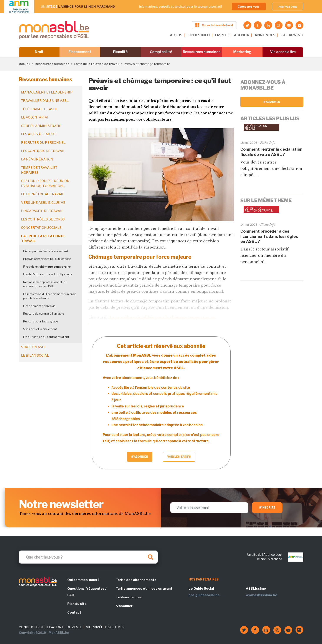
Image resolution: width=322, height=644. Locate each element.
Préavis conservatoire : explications (47, 259)
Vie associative (283, 52)
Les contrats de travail (43, 151)
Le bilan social (35, 355)
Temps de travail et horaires (39, 170)
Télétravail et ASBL (39, 109)
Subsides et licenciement (40, 329)
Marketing (242, 52)
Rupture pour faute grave (41, 321)
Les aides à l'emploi (39, 134)
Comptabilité (161, 52)
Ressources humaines (201, 52)
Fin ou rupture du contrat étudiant (46, 337)
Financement (80, 52)
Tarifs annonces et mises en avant (144, 589)
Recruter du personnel (43, 143)
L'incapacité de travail (42, 211)
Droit (39, 52)
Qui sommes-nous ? (83, 580)
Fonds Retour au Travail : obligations (48, 274)
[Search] (88, 557)
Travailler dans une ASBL (45, 101)
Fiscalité (120, 52)
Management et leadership (47, 92)
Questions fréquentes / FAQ (87, 592)
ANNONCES (265, 35)
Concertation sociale (41, 228)
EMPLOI (222, 35)
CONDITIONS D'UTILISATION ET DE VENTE (50, 627)
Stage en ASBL (34, 347)
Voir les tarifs (179, 457)
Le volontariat (35, 117)
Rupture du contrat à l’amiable (44, 314)
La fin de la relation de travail (97, 64)
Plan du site (77, 604)
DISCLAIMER (115, 627)
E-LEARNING (292, 35)
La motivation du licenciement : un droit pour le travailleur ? (50, 296)
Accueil (25, 64)
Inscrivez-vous (287, 7)
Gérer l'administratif (41, 126)
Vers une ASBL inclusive (43, 203)
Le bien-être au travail (43, 194)
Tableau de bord (129, 597)
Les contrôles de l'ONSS (43, 219)
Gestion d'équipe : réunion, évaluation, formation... (46, 183)
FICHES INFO (199, 35)
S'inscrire (267, 508)
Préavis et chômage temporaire (47, 267)
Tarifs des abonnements (136, 580)
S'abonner (272, 102)
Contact (74, 612)
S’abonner (140, 457)
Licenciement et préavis (39, 306)
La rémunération (37, 159)
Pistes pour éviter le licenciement (46, 251)
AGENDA (242, 35)
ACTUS (176, 35)
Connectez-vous (249, 7)
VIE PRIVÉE (94, 627)
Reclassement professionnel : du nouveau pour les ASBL (45, 284)
